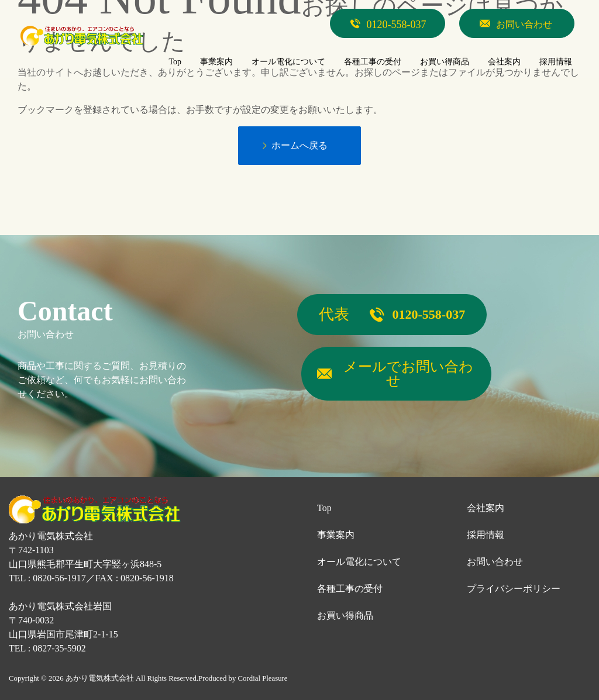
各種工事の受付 (350, 589)
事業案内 (336, 535)
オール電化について (359, 562)
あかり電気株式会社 (100, 678)
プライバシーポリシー (514, 589)
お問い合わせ (495, 562)
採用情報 (486, 535)
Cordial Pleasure (263, 678)
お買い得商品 (345, 615)
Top (324, 508)
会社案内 (486, 508)
